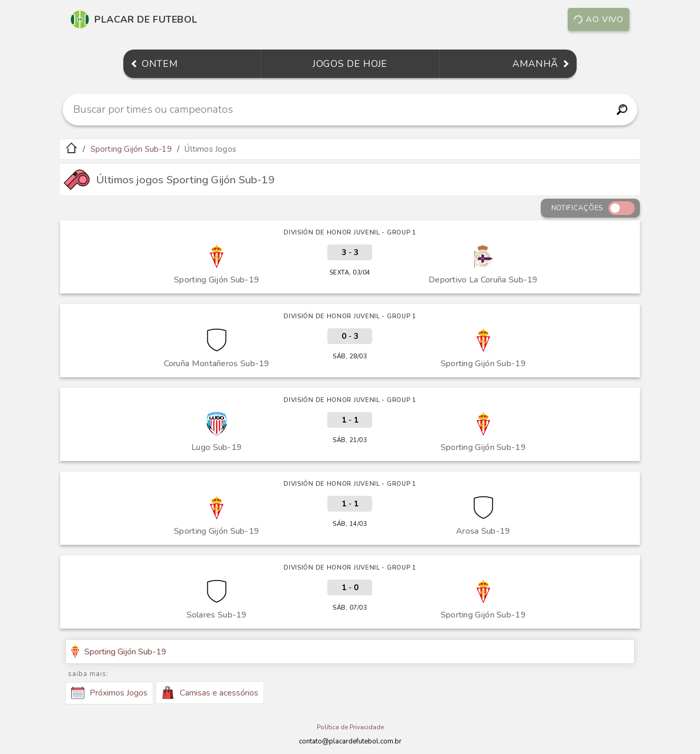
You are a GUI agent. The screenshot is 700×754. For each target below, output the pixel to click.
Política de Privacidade (350, 727)
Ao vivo (599, 19)
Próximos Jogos (109, 693)
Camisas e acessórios (210, 693)
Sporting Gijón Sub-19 (131, 149)
